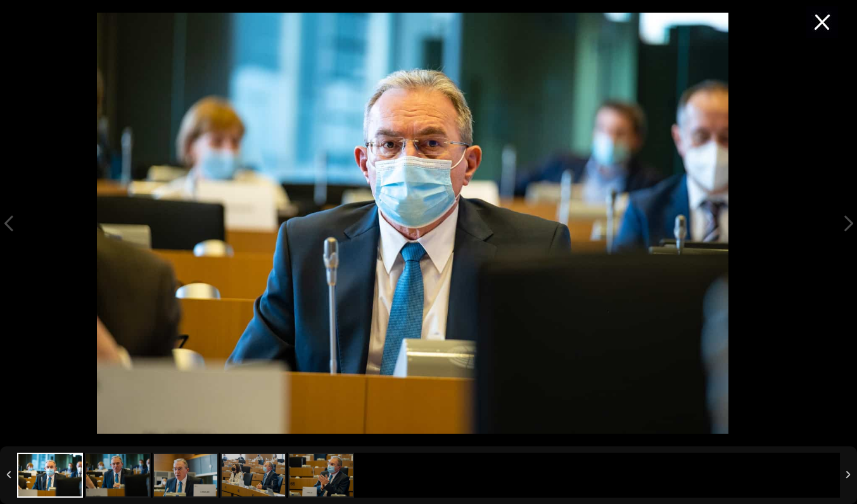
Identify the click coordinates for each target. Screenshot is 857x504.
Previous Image (9, 223)
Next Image (848, 223)
